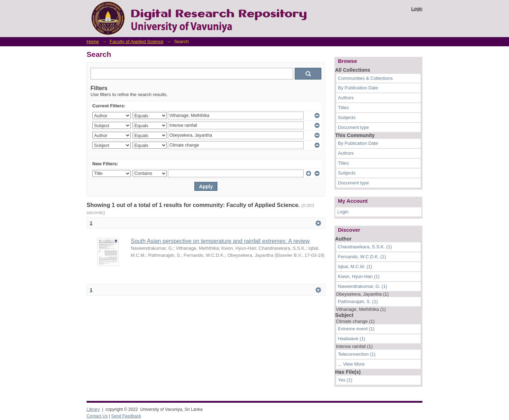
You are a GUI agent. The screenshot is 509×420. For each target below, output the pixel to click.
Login (417, 9)
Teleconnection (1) (357, 354)
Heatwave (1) (352, 339)
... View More (351, 364)
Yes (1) (345, 380)
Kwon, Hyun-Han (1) (359, 276)
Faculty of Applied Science (136, 42)
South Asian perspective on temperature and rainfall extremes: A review (220, 241)
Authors (346, 98)
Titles (343, 108)
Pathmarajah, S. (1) (358, 301)
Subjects (347, 117)
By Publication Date (358, 88)
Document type (353, 127)
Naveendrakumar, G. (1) (362, 286)
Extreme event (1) (356, 329)
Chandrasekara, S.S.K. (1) (365, 247)
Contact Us (97, 416)
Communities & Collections (365, 78)
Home (93, 42)
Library (93, 409)
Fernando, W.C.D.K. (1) (362, 257)
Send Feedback (126, 416)
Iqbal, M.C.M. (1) (355, 267)
